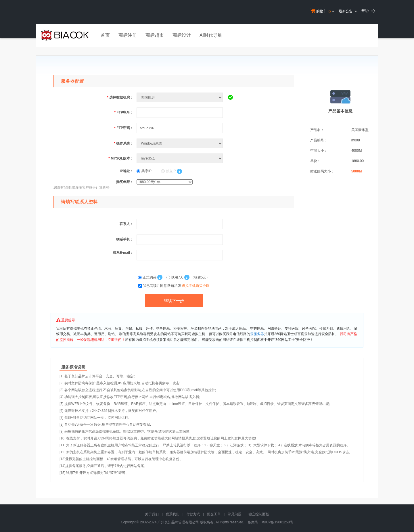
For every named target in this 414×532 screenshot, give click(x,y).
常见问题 (235, 514)
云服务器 (257, 334)
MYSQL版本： (121, 158)
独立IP (168, 171)
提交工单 (214, 514)
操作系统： (124, 143)
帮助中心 (368, 11)
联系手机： (125, 239)
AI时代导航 (211, 35)
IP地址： (127, 171)
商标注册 (128, 35)
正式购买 (148, 277)
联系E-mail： (123, 253)
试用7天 (175, 277)
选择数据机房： (120, 97)
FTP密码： (124, 128)
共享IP (144, 171)
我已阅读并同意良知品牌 (176, 286)
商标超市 (155, 35)
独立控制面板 (259, 514)
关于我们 (152, 514)
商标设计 (182, 35)
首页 (105, 35)
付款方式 (193, 514)
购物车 (323, 11)
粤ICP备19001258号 (277, 522)
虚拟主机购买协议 (195, 286)
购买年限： (125, 182)
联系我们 (172, 514)
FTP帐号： (124, 112)
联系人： (126, 224)
